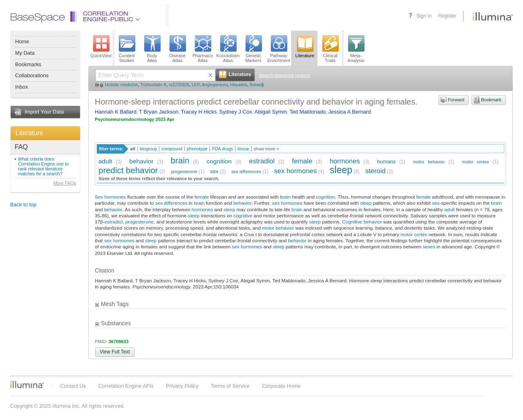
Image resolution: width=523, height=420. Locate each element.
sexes (429, 247)
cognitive (243, 216)
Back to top (23, 204)
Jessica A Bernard (349, 112)
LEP (196, 85)
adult (105, 161)
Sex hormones (110, 197)
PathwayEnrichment (279, 49)
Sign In (424, 16)
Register (447, 16)
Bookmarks (28, 64)
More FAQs (65, 183)
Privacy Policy (182, 386)
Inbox (21, 87)
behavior (142, 161)
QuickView (101, 47)
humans (387, 162)
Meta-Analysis (356, 49)
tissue (243, 149)
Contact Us (73, 386)
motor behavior (429, 162)
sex (214, 171)
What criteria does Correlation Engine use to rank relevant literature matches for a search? (43, 166)
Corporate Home (281, 386)
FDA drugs (222, 149)
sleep (341, 170)
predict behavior (128, 170)
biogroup (148, 149)
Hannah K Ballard (116, 112)
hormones (345, 161)
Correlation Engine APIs (126, 386)
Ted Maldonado (307, 112)
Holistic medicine (121, 85)
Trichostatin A (153, 85)
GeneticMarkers (253, 49)
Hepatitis (238, 85)
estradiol (262, 161)
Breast (256, 85)
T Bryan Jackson (159, 112)
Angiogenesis (215, 85)
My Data (25, 53)
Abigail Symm (271, 112)
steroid (375, 171)
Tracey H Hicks (199, 112)
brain (180, 160)
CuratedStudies (127, 49)
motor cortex (476, 162)
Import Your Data (44, 112)
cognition (219, 161)
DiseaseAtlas (177, 49)
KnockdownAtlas (228, 49)
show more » (266, 149)
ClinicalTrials (330, 49)
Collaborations (32, 75)
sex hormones (295, 171)
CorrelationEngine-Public (112, 17)
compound (172, 149)
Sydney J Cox (236, 112)
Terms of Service (230, 386)
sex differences (246, 172)
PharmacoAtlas (203, 49)
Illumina (27, 384)
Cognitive (352, 222)
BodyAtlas (152, 49)
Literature (29, 133)
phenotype (197, 149)
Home (22, 41)
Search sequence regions (285, 75)
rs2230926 (179, 85)
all (133, 149)
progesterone (184, 172)
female (302, 161)
